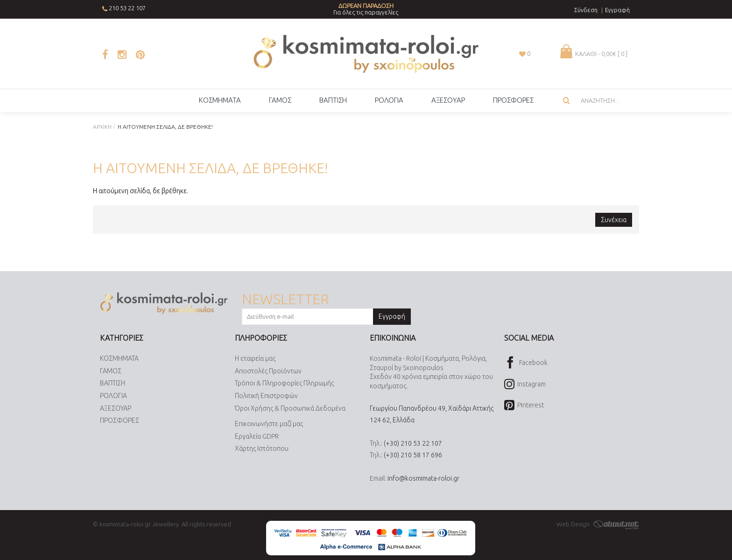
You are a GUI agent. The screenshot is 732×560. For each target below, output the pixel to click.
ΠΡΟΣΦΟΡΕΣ (120, 420)
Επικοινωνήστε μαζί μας (269, 424)
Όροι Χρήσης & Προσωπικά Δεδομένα (290, 408)
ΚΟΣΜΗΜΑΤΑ (119, 358)
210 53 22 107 (127, 8)
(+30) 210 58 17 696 (413, 455)
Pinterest (524, 406)
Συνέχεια (614, 220)
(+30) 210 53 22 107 (413, 443)
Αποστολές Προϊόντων (268, 371)
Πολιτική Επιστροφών (266, 396)
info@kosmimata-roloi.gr (423, 478)
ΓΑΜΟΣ (111, 371)
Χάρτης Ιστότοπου (262, 449)
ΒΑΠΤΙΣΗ (113, 384)
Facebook (526, 363)
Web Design (598, 524)
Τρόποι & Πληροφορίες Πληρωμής (284, 384)
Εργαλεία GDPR (257, 436)
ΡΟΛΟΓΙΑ (113, 396)
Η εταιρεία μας (255, 358)
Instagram (525, 385)
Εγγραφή (392, 316)
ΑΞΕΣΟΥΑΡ (116, 408)
